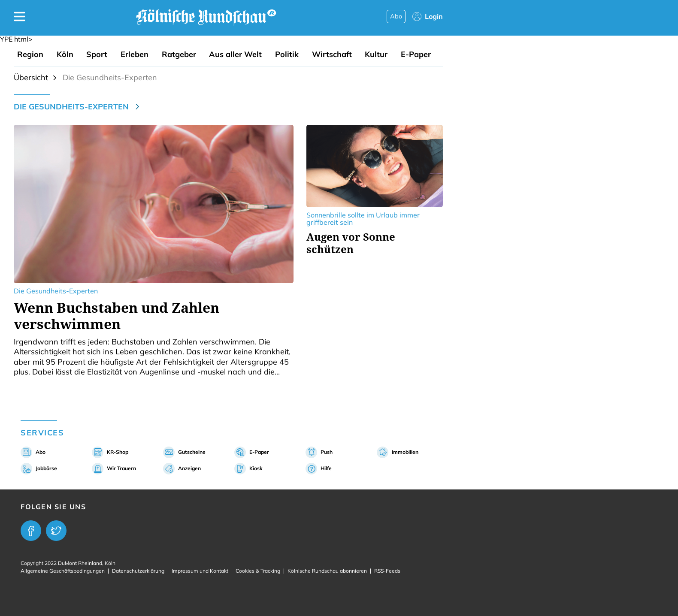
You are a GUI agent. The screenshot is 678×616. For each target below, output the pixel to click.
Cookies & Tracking (258, 571)
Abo (396, 16)
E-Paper (416, 54)
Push (327, 452)
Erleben (135, 54)
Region (30, 54)
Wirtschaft (332, 54)
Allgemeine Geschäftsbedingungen (63, 571)
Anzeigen (189, 468)
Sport (97, 54)
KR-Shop (118, 452)
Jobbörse (46, 468)
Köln (65, 54)
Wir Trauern (121, 468)
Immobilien (405, 452)
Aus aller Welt (235, 54)
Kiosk (256, 468)
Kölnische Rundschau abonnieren (327, 571)
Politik (287, 54)
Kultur (376, 54)
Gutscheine (192, 452)
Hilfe (326, 468)
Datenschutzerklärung (138, 571)
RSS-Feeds (387, 571)
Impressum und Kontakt (200, 571)
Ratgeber (179, 54)
